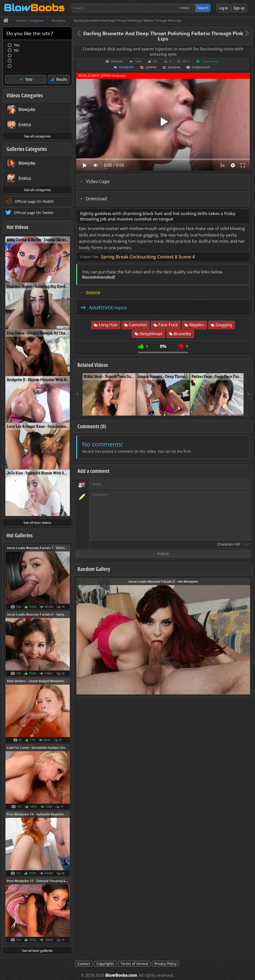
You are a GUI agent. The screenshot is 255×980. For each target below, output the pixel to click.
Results (62, 79)
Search (203, 8)
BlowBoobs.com (121, 975)
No (16, 50)
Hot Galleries (20, 535)
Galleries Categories (27, 149)
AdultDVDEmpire (108, 308)
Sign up (239, 8)
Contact (84, 964)
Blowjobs (117, 61)
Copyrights (105, 964)
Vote (29, 79)
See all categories (37, 136)
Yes (17, 45)
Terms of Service (134, 964)
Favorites (127, 67)
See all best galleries (37, 951)
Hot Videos (17, 227)
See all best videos (37, 523)
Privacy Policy (165, 964)
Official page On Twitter (34, 213)
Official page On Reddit (34, 201)
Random (174, 67)
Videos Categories (25, 95)
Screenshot (201, 67)
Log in (223, 8)
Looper (151, 67)
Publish (163, 554)
